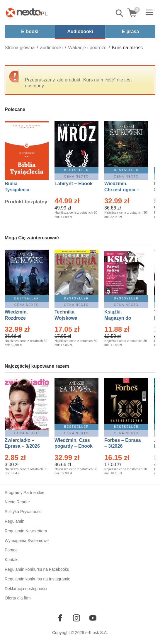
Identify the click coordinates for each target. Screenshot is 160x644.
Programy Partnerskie (24, 493)
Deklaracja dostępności (26, 589)
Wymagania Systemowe (27, 541)
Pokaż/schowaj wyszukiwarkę (120, 13)
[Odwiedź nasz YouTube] (93, 618)
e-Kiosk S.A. (97, 633)
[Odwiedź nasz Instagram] (76, 618)
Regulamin (15, 521)
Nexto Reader (17, 502)
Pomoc (11, 550)
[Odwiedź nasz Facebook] (60, 618)
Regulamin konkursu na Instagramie (38, 579)
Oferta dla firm (18, 598)
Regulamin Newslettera (26, 531)
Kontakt (12, 560)
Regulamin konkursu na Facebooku (37, 569)
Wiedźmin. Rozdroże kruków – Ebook (23, 318)
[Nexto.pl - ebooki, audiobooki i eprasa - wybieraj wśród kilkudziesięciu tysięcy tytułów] (27, 13)
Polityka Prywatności (23, 512)
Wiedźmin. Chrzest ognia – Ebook (122, 190)
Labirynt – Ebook (74, 184)
